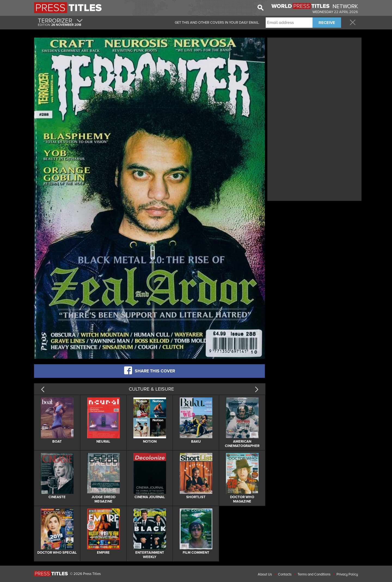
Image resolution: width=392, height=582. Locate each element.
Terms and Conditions (314, 574)
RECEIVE (327, 23)
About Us (265, 574)
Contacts (285, 574)
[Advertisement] (314, 77)
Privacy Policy (347, 574)
